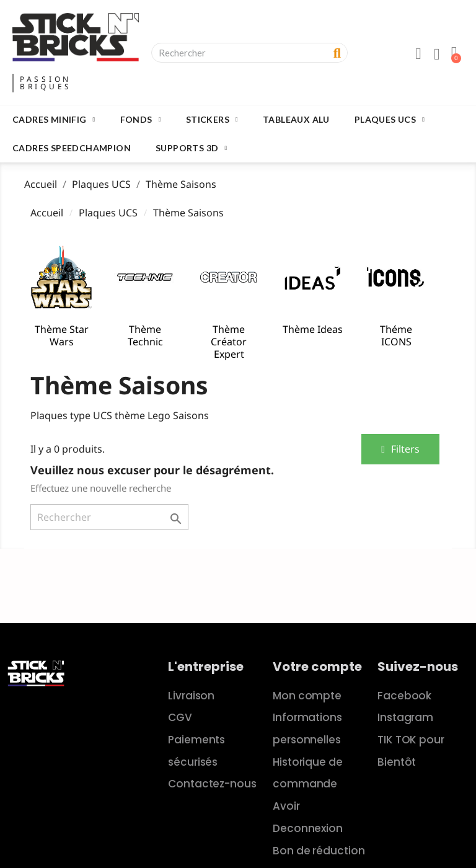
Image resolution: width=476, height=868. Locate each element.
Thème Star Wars (62, 335)
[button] (400, 449)
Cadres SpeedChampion (72, 148)
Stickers (212, 120)
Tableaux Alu (296, 119)
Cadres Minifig (54, 120)
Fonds (141, 120)
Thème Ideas (313, 329)
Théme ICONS (396, 335)
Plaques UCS (390, 120)
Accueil (47, 213)
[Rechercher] (109, 517)
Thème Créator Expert (229, 342)
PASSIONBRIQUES (46, 83)
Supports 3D (191, 148)
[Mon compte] (418, 54)
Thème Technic (145, 335)
